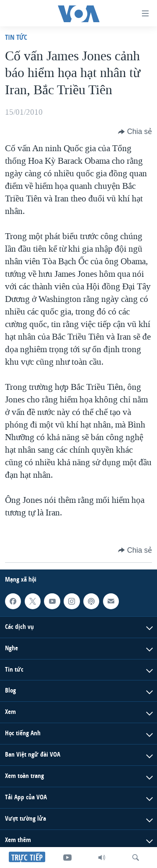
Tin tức (16, 37)
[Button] (135, 131)
